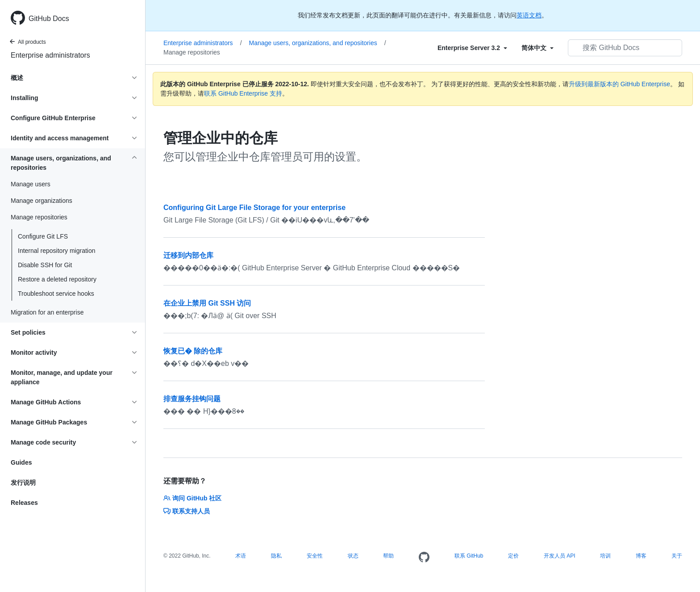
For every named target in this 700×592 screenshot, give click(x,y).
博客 (641, 556)
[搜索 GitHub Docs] (625, 48)
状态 (353, 556)
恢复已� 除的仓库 (193, 351)
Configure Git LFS (43, 236)
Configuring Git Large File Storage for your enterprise (254, 208)
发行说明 (23, 483)
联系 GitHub (469, 556)
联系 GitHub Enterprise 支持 (243, 93)
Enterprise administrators (50, 55)
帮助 (388, 556)
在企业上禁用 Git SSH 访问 (207, 303)
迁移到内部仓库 (188, 255)
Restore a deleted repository (57, 279)
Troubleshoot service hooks (56, 294)
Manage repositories (192, 52)
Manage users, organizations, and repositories (318, 43)
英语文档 (529, 15)
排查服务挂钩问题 (192, 399)
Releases (24, 503)
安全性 (315, 556)
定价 (513, 556)
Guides (21, 462)
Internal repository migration (57, 251)
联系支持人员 (187, 511)
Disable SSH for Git (45, 265)
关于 (677, 556)
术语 (241, 556)
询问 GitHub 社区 (192, 498)
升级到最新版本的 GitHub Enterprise (619, 84)
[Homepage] (424, 558)
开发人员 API (560, 556)
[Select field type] (472, 48)
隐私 (276, 556)
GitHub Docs (49, 19)
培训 (605, 556)
